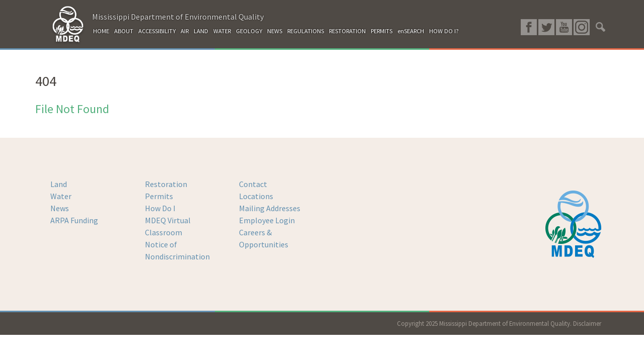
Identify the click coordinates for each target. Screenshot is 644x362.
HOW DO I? (444, 31)
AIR (185, 31)
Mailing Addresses (270, 208)
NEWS (275, 31)
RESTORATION (347, 31)
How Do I (160, 208)
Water (61, 196)
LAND (201, 31)
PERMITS (382, 31)
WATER (222, 31)
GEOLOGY (249, 31)
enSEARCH (411, 31)
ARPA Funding (74, 220)
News (60, 208)
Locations (256, 196)
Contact (253, 184)
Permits (159, 196)
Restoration (166, 184)
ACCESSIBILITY (157, 31)
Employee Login (267, 220)
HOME (101, 31)
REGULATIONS (306, 31)
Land (59, 184)
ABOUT (124, 31)
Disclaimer (587, 323)
